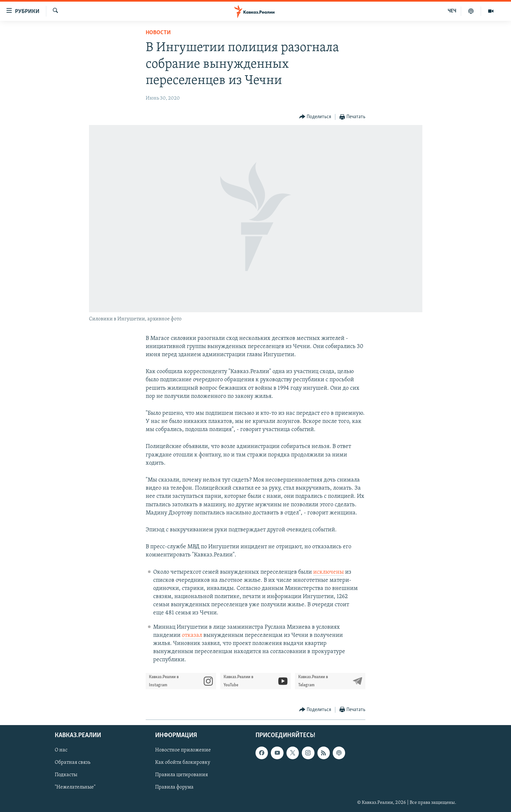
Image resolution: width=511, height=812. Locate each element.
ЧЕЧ (452, 11)
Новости (158, 33)
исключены (328, 572)
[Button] (315, 117)
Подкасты (66, 775)
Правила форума (174, 787)
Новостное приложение (183, 750)
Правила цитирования (182, 775)
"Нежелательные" (75, 787)
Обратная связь (73, 763)
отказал (192, 635)
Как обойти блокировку (183, 763)
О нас (61, 750)
